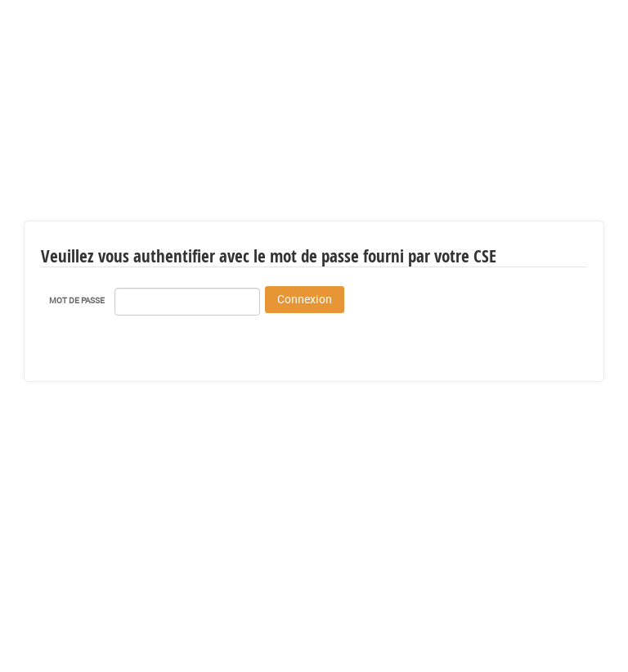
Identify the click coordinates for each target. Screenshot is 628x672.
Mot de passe (77, 300)
